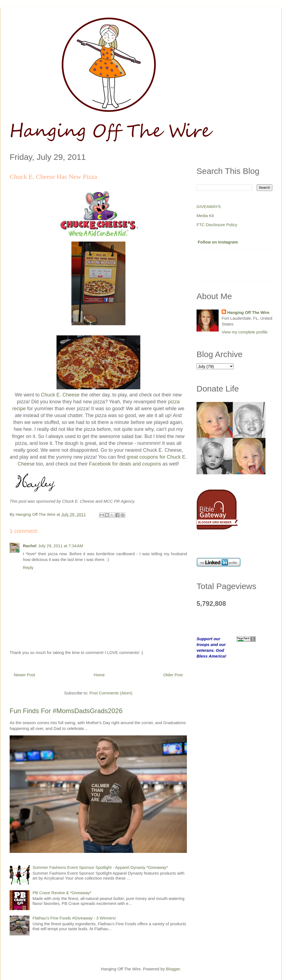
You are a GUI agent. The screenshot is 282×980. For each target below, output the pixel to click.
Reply (28, 567)
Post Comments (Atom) (111, 693)
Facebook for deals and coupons (125, 464)
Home (99, 675)
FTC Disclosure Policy (217, 225)
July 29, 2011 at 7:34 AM (61, 546)
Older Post (173, 675)
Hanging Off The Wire (248, 312)
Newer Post (25, 675)
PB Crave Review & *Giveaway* (62, 893)
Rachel (30, 546)
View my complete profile (245, 332)
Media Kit (205, 216)
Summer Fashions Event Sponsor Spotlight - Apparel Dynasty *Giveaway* (100, 867)
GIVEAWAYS (209, 206)
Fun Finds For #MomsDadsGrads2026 (66, 711)
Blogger (173, 969)
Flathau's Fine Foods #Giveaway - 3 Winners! (74, 918)
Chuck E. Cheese (60, 395)
